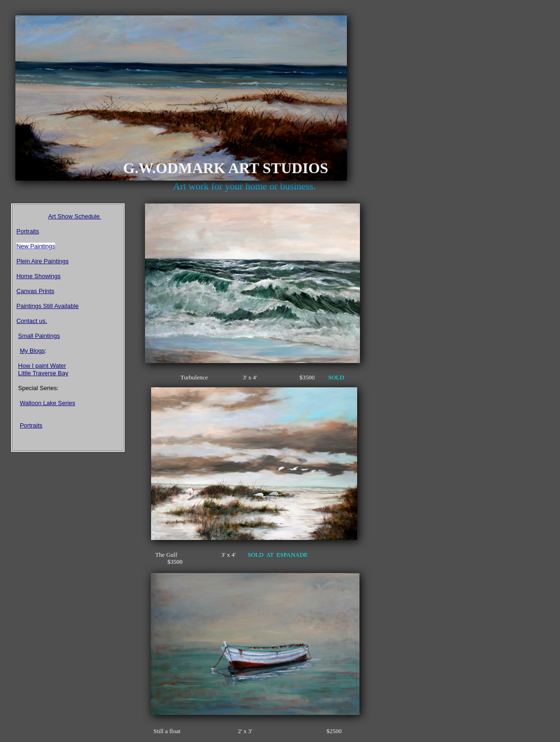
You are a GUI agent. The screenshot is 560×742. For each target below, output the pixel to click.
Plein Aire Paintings (42, 261)
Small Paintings (39, 336)
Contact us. (32, 321)
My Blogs (32, 351)
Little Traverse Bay (43, 373)
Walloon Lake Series (47, 403)
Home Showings (38, 276)
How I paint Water (42, 366)
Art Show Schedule (75, 216)
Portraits (28, 231)
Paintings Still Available (47, 306)
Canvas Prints (35, 291)
